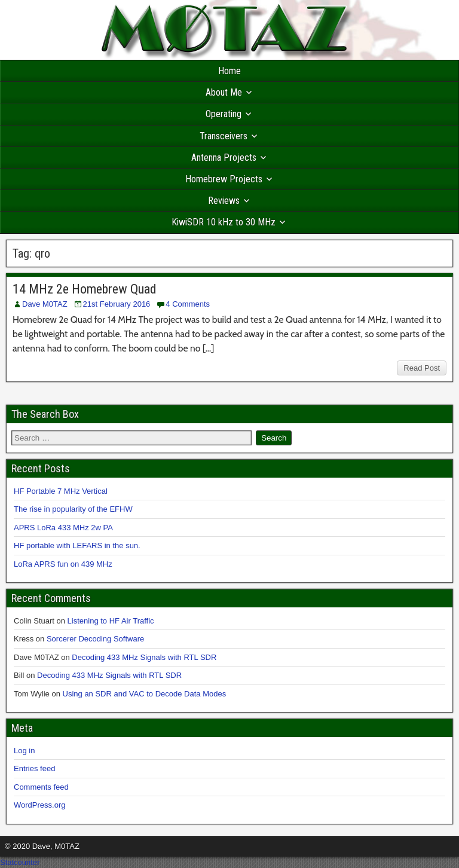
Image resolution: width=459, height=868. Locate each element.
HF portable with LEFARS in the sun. (77, 545)
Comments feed (41, 787)
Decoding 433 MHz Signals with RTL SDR (144, 657)
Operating (224, 114)
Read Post (422, 368)
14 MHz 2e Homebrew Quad (85, 289)
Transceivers (224, 136)
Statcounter (20, 862)
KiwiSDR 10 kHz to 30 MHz (224, 222)
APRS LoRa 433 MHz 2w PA (63, 528)
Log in (24, 751)
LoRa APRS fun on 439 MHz (63, 564)
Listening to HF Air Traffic (111, 621)
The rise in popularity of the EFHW (73, 509)
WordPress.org (39, 805)
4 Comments (188, 304)
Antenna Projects (224, 158)
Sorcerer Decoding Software (95, 639)
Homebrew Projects (224, 179)
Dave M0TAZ (45, 304)
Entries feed (34, 768)
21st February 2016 (117, 304)
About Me (224, 92)
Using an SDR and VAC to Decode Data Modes (145, 694)
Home (229, 71)
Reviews (224, 201)
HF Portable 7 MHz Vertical (61, 491)
